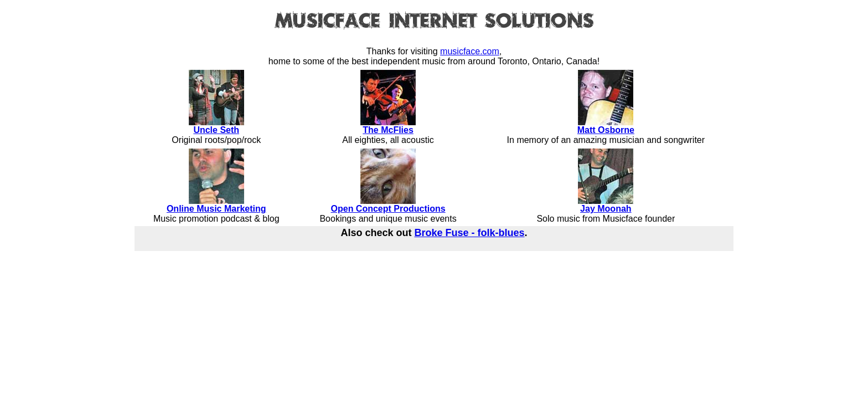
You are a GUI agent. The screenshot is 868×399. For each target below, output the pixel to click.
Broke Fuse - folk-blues (469, 233)
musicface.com (470, 51)
